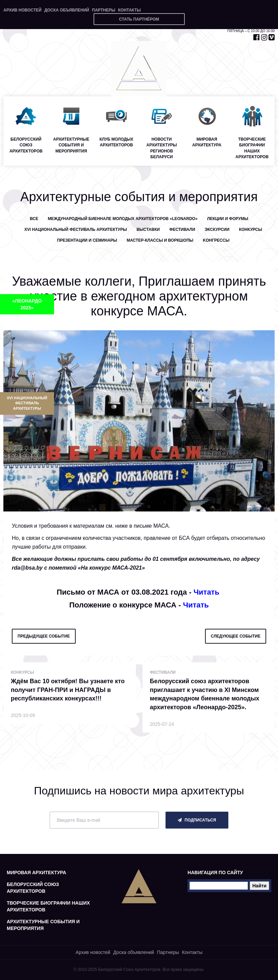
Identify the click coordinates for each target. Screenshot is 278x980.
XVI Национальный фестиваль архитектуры (27, 403)
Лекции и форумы (228, 219)
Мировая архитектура (36, 873)
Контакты (129, 10)
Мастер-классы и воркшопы (160, 240)
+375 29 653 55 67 (252, 16)
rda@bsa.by (27, 568)
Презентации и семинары (87, 240)
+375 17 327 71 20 (252, 9)
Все (34, 219)
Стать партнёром (139, 19)
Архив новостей (22, 10)
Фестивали (182, 230)
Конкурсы (250, 230)
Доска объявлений (67, 10)
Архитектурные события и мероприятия (43, 925)
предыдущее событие (44, 636)
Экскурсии (217, 230)
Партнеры (104, 10)
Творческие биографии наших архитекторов (48, 906)
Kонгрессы (216, 240)
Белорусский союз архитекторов (33, 888)
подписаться (197, 820)
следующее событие (236, 636)
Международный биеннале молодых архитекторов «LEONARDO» (123, 219)
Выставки (148, 230)
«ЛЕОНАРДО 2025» (27, 304)
